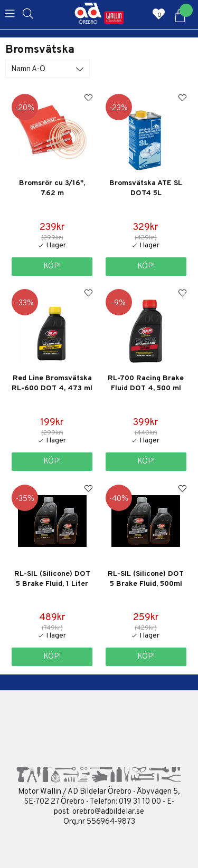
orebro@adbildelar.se (108, 812)
